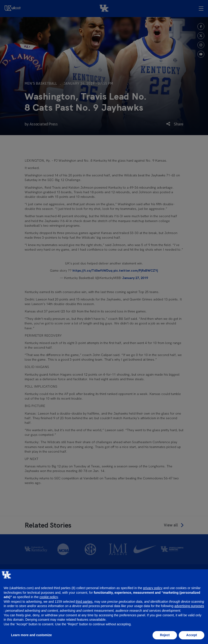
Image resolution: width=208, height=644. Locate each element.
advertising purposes (189, 606)
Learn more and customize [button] (31, 635)
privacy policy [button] (153, 588)
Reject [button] (165, 635)
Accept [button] (192, 635)
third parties (84, 602)
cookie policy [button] (49, 597)
